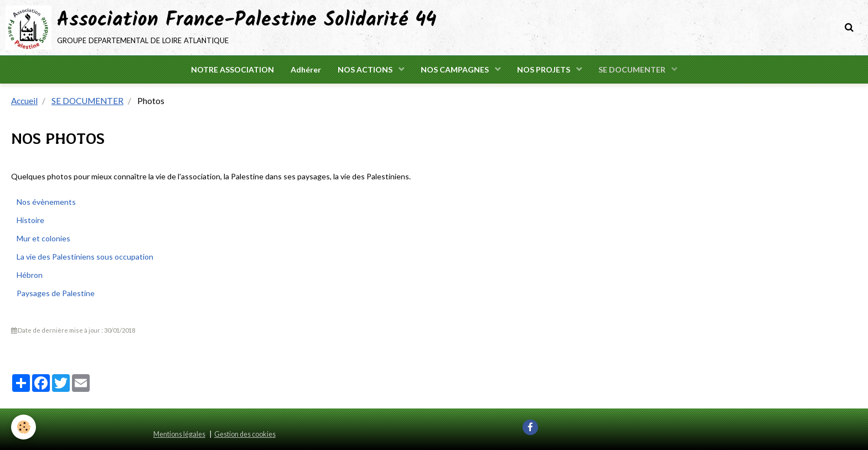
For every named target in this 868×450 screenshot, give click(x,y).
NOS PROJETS (544, 69)
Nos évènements (46, 202)
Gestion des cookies (245, 434)
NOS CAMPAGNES (456, 69)
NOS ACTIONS (366, 69)
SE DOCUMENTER (633, 69)
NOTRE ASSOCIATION (232, 69)
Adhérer (306, 69)
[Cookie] (24, 427)
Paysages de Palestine (56, 293)
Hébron (30, 275)
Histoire (30, 220)
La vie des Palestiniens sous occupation (85, 257)
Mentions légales (179, 434)
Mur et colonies (43, 238)
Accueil (24, 101)
